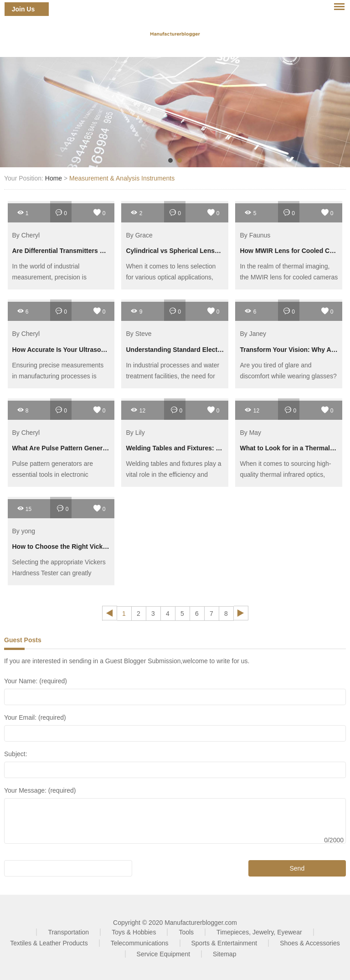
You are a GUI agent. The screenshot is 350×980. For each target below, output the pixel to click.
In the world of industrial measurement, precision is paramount (49, 277)
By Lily (135, 433)
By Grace (139, 235)
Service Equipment (164, 954)
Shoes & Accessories (310, 943)
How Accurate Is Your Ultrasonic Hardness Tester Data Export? (108, 350)
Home (54, 178)
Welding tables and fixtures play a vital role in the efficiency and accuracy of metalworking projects (174, 475)
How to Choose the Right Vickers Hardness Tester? (90, 547)
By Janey (253, 334)
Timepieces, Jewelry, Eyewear (259, 932)
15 (24, 508)
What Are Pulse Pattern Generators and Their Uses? (91, 448)
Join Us (23, 9)
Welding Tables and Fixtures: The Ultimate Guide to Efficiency (220, 448)
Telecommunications (140, 943)
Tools (186, 932)
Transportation (68, 932)
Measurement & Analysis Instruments (122, 178)
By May (250, 433)
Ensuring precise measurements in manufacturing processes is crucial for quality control (58, 376)
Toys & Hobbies (134, 932)
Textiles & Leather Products (49, 943)
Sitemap (224, 954)
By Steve (139, 334)
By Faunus (255, 235)
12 (138, 410)
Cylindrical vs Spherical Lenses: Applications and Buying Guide (223, 251)
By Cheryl (26, 235)
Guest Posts (23, 640)
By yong (24, 531)
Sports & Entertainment (224, 943)
